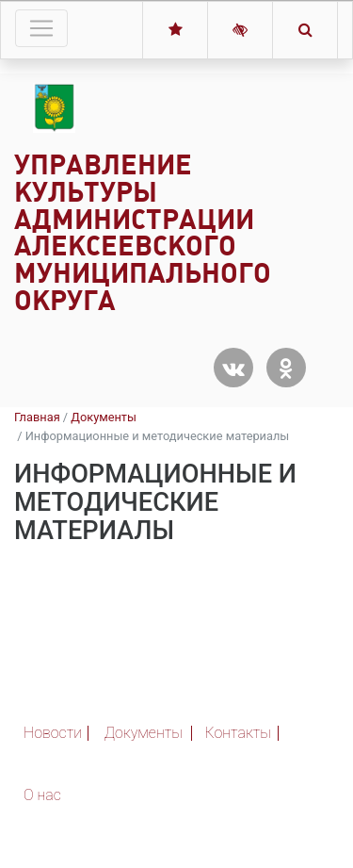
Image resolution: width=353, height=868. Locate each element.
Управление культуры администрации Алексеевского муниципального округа (143, 232)
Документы (104, 417)
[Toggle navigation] (41, 28)
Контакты (238, 733)
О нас (42, 795)
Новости (53, 733)
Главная (37, 417)
